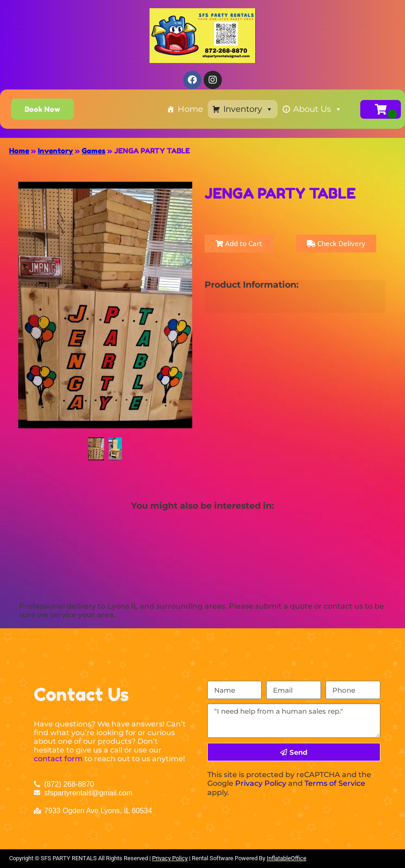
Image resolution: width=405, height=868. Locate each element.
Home (190, 109)
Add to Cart (239, 243)
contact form (58, 759)
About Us (318, 109)
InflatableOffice (287, 858)
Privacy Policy (261, 783)
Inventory (248, 109)
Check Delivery (336, 243)
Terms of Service (335, 783)
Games (94, 151)
